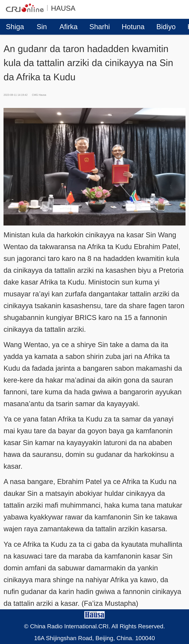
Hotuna (133, 27)
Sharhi (100, 27)
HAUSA (63, 8)
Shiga (15, 27)
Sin (42, 27)
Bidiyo (166, 27)
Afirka (68, 27)
